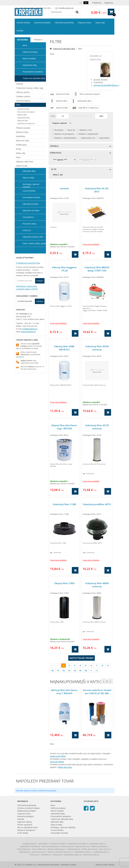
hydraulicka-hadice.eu (73, 855)
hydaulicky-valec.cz (98, 844)
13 (69, 671)
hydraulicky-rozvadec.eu (78, 844)
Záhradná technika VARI (33, 237)
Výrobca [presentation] (38, 40)
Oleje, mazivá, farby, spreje (34, 243)
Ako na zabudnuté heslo (28, 827)
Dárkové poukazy (30, 52)
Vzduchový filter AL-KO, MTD (97, 190)
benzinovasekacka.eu (51, 846)
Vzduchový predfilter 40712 (97, 504)
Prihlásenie (97, 3)
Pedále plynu (21, 145)
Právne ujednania (25, 825)
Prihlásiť (40, 281)
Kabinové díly (22, 166)
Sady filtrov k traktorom (26, 124)
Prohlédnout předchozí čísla (28, 263)
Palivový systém (23, 92)
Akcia (70, 130)
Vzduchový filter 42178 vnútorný (97, 427)
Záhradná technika (31, 204)
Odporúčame (87, 138)
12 (64, 671)
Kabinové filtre (23, 121)
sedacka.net (57, 855)
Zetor (18, 157)
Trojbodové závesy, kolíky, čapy (30, 88)
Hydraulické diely (30, 65)
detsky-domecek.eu (90, 849)
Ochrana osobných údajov (29, 808)
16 (86, 671)
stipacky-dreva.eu (83, 846)
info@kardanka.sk (66, 8)
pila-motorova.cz (39, 852)
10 (52, 671)
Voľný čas (27, 230)
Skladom (83, 130)
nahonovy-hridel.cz (91, 855)
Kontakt (20, 31)
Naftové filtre (22, 115)
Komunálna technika (31, 197)
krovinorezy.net (67, 846)
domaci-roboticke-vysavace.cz (60, 852)
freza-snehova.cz (39, 849)
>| (97, 671)
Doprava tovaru (85, 23)
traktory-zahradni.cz (100, 846)
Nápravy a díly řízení (25, 162)
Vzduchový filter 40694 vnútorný (97, 585)
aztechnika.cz (44, 844)
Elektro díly (21, 153)
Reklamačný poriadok (26, 811)
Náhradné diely (29, 171)
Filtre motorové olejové (26, 112)
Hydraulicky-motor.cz (83, 852)
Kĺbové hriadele (29, 59)
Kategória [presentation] (23, 40)
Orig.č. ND (58, 175)
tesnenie (64, 188)
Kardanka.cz (46, 855)
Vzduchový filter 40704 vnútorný (97, 348)
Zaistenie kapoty (23, 101)
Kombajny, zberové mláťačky (31, 185)
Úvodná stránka (23, 23)
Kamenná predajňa (42, 23)
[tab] (23, 40)
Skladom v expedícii (87, 134)
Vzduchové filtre (23, 109)
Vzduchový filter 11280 (64, 504)
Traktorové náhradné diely (64, 49)
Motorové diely (22, 140)
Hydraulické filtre (24, 118)
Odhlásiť (40, 301)
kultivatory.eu (25, 852)
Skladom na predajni (63, 134)
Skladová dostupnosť (26, 830)
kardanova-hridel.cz (59, 844)
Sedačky (19, 84)
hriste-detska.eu (24, 849)
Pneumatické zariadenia (33, 72)
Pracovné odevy (29, 224)
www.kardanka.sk (28, 332)
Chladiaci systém (23, 96)
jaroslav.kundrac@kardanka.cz (106, 85)
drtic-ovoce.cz (105, 849)
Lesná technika (29, 191)
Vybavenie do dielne (31, 211)
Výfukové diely (22, 132)
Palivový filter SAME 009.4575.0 (64, 348)
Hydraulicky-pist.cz (101, 852)
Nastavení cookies (68, 865)
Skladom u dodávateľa (64, 138)
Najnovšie (57, 762)
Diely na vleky (28, 178)
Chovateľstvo (28, 217)
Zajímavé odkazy (25, 822)
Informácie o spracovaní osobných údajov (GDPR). (27, 288)
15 (80, 671)
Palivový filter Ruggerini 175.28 (64, 269)
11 (58, 671)
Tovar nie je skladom (91, 244)
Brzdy (18, 149)
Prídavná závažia (23, 128)
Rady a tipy (100, 23)
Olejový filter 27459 (64, 583)
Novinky (58, 130)
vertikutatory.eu (74, 849)
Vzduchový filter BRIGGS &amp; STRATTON (97, 269)
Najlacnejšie (58, 756)
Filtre (18, 105)
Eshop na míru (102, 865)
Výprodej (103, 138)
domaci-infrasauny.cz (57, 849)
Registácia (109, 3)
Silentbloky (21, 136)
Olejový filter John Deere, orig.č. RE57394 (64, 427)
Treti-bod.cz (35, 855)
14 (75, 671)
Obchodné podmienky (64, 23)
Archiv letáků (23, 833)
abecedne (65, 767)
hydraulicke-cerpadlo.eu (30, 846)
